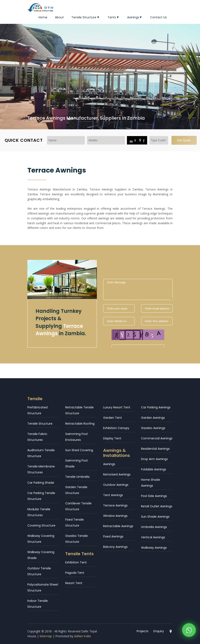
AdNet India (82, 636)
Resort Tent (74, 583)
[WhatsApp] (189, 631)
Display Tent (112, 438)
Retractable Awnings (118, 526)
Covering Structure (41, 525)
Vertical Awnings (153, 537)
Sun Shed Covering (79, 450)
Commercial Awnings (157, 438)
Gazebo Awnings (153, 428)
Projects (143, 631)
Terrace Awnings (115, 505)
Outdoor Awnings (116, 485)
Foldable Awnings (154, 469)
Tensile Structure (86, 17)
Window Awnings (115, 516)
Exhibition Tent (76, 562)
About (59, 17)
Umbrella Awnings (154, 527)
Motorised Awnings (117, 474)
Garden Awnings (153, 418)
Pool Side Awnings (154, 496)
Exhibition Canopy (116, 428)
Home (43, 17)
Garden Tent (113, 418)
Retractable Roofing (80, 424)
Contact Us (158, 17)
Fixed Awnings (113, 536)
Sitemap (46, 636)
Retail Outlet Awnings (157, 506)
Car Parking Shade (41, 483)
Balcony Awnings (115, 547)
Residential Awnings (155, 449)
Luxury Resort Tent (117, 407)
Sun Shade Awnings (155, 517)
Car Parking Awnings (156, 407)
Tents (114, 17)
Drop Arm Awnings (154, 459)
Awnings (135, 17)
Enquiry (159, 631)
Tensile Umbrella (77, 477)
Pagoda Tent (75, 573)
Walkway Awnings (154, 548)
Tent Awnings (113, 495)
